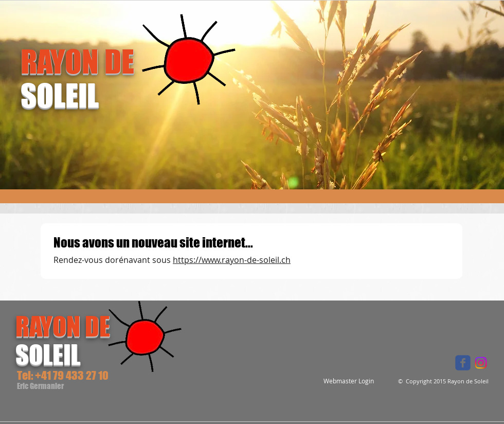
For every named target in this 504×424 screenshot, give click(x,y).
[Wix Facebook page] (463, 363)
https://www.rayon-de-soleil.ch (232, 260)
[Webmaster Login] (348, 381)
